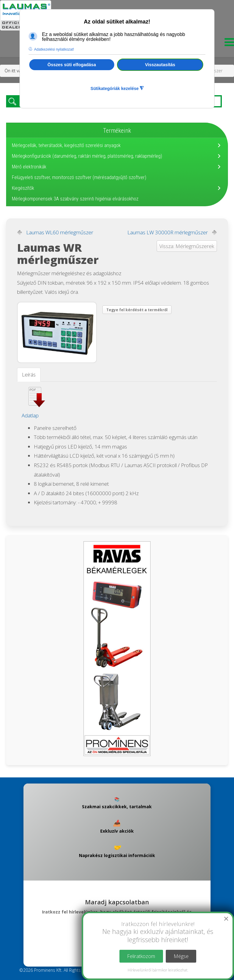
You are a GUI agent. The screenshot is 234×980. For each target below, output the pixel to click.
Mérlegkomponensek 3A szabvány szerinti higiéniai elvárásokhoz (75, 199)
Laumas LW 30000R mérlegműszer (168, 232)
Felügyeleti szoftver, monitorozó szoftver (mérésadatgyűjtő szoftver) (79, 177)
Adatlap (30, 415)
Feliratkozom (141, 956)
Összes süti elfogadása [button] (72, 65)
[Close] (226, 919)
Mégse (181, 956)
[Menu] (228, 44)
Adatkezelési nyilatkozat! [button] (54, 49)
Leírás (29, 375)
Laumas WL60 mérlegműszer (60, 232)
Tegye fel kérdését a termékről (137, 310)
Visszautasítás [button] (160, 65)
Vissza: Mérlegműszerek (187, 246)
